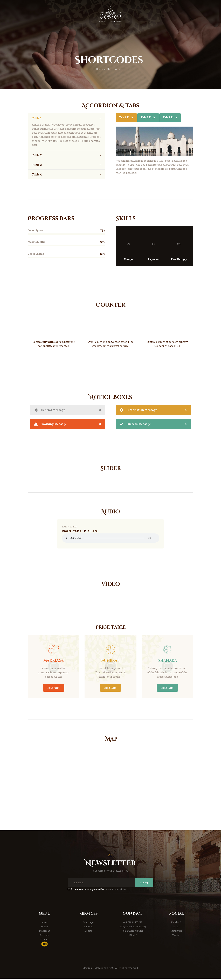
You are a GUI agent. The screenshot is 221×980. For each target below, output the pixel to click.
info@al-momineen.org (133, 928)
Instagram (176, 932)
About (45, 924)
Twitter (177, 936)
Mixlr (176, 928)
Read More (54, 688)
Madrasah (44, 932)
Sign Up (142, 884)
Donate (88, 932)
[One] (110, 782)
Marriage (88, 924)
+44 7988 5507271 (133, 924)
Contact (45, 941)
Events (45, 928)
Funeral (88, 928)
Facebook (176, 924)
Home (99, 69)
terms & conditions (116, 891)
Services (45, 936)
